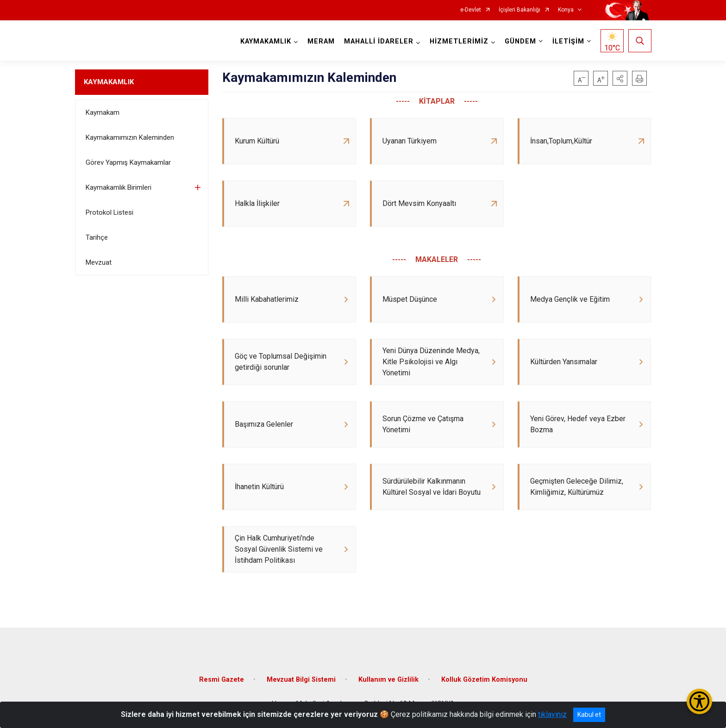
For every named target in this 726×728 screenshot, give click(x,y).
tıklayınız (552, 714)
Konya (566, 10)
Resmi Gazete (222, 680)
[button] (620, 78)
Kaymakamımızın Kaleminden (130, 137)
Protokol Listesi (110, 212)
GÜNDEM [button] (520, 41)
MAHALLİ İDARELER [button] (379, 41)
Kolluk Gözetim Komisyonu (484, 680)
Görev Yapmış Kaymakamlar (128, 162)
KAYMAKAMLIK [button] (266, 41)
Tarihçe (97, 237)
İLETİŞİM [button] (568, 41)
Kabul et (589, 715)
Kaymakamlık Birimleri (119, 187)
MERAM (321, 41)
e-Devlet (471, 10)
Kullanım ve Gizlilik (388, 680)
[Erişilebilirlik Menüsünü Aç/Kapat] (699, 701)
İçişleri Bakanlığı (519, 10)
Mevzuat (99, 262)
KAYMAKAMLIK (109, 82)
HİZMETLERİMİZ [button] (459, 41)
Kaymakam (103, 112)
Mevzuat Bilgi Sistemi (301, 680)
